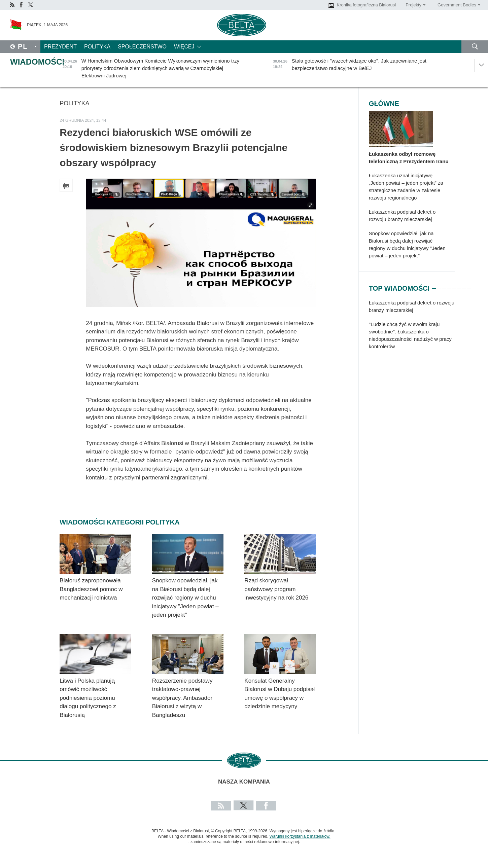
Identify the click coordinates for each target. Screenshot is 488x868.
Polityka (97, 47)
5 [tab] (454, 286)
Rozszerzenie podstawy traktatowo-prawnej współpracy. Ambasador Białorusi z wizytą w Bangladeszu (182, 698)
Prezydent (60, 47)
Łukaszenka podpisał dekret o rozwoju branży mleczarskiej (402, 215)
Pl (23, 46)
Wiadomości (37, 62)
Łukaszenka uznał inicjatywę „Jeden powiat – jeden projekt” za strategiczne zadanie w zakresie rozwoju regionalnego (406, 187)
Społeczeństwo (142, 47)
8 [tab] (469, 286)
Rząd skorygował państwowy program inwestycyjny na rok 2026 (276, 589)
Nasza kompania (244, 782)
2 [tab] (439, 286)
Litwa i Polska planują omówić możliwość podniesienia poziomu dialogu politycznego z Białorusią (88, 698)
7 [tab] (464, 286)
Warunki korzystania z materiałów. (300, 836)
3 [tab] (444, 286)
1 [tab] (434, 286)
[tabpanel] (412, 328)
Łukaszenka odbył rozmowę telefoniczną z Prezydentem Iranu (409, 158)
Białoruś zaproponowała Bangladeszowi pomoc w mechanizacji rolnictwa (91, 589)
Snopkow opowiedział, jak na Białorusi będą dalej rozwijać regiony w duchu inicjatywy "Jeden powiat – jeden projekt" (185, 598)
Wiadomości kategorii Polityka (119, 522)
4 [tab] (449, 286)
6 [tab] (459, 286)
